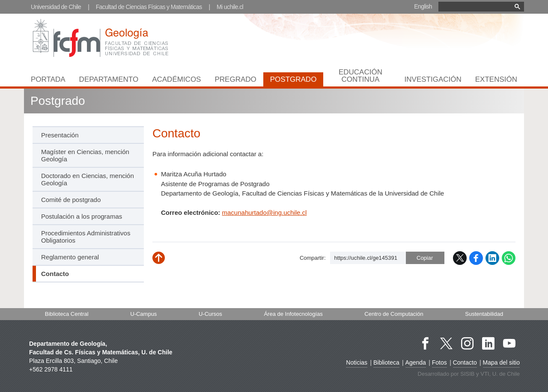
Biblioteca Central (67, 314)
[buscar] (481, 7)
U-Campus (143, 314)
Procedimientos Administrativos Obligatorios (86, 237)
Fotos (439, 362)
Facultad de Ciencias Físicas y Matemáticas (149, 7)
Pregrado (235, 79)
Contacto (465, 362)
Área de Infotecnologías (293, 314)
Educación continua (360, 76)
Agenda (416, 362)
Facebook (476, 258)
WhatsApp (509, 258)
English (423, 6)
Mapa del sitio (501, 362)
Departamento (109, 79)
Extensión (496, 79)
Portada (48, 79)
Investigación (433, 79)
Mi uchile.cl (230, 7)
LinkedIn (492, 258)
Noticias (357, 362)
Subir (165, 261)
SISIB (467, 374)
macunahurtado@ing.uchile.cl (265, 212)
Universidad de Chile (56, 7)
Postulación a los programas (82, 216)
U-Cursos (210, 314)
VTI (485, 374)
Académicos (176, 79)
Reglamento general (70, 257)
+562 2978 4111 (51, 369)
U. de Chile (506, 374)
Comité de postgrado (71, 200)
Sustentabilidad (484, 314)
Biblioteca (386, 362)
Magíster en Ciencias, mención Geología (85, 155)
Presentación (60, 135)
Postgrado (293, 79)
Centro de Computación (394, 314)
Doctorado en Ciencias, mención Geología (88, 179)
